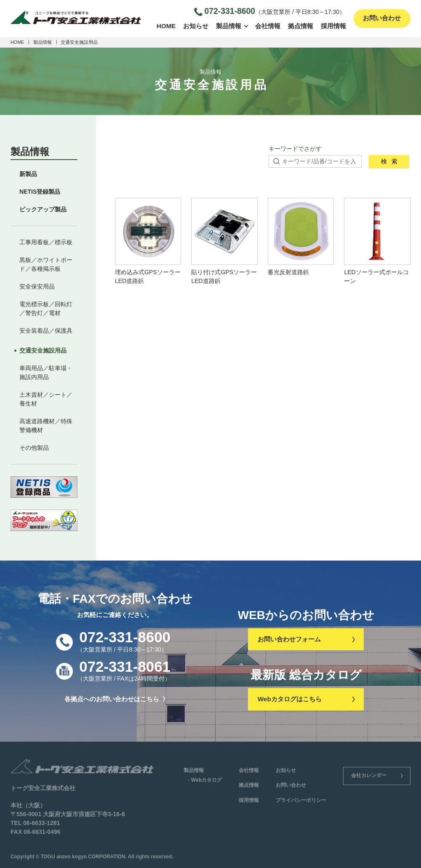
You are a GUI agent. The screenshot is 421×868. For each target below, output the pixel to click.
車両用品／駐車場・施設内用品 (46, 373)
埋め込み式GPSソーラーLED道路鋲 (148, 241)
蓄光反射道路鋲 (301, 237)
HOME (166, 26)
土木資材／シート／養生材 (46, 399)
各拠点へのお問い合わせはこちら (115, 699)
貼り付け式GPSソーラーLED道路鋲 (224, 241)
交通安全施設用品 (43, 350)
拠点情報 (301, 26)
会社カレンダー (377, 775)
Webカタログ (207, 780)
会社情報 (268, 26)
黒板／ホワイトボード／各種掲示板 (46, 264)
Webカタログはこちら (306, 699)
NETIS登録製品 (40, 192)
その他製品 (34, 448)
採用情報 (333, 26)
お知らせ (196, 26)
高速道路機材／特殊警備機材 (46, 426)
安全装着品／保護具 (46, 331)
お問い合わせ (382, 18)
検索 (389, 161)
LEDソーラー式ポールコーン (377, 241)
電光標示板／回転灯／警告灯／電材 (46, 308)
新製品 (28, 174)
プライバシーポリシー (301, 800)
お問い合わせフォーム (306, 638)
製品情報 (229, 26)
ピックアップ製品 (43, 209)
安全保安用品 (37, 286)
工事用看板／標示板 (46, 242)
